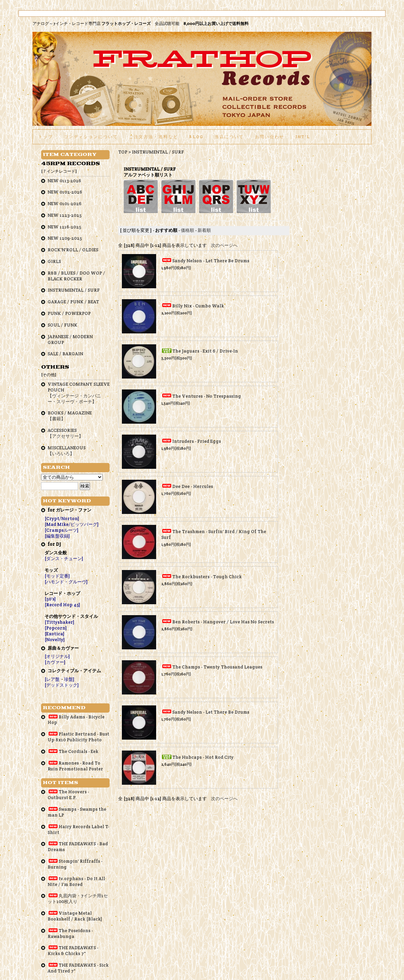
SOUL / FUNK (62, 325)
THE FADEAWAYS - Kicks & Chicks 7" (73, 951)
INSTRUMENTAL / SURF (158, 152)
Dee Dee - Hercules (193, 486)
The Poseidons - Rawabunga (70, 933)
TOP (123, 152)
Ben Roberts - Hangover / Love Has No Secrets (223, 622)
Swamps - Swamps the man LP (77, 812)
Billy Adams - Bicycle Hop (76, 720)
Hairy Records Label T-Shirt (78, 830)
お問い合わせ (270, 137)
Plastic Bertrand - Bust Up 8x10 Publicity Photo (78, 737)
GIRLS (54, 261)
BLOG (196, 137)
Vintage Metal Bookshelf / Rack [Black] (75, 916)
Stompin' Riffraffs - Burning (75, 864)
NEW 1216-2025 (64, 227)
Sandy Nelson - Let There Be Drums (211, 261)
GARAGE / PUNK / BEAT (73, 302)
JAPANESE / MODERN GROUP (70, 340)
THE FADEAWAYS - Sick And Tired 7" (78, 968)
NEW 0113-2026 (64, 181)
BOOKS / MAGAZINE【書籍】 (70, 416)
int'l (303, 137)
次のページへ (224, 245)
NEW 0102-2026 (65, 192)
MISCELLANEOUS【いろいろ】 (67, 451)
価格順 (187, 230)
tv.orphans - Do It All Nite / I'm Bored (76, 882)
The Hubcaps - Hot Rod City (203, 757)
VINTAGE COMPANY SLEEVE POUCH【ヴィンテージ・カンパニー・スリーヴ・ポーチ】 (79, 393)
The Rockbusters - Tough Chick (207, 577)
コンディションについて (91, 137)
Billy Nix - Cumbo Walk (198, 306)
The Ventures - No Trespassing (207, 396)
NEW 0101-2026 (65, 204)
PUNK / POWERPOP (69, 313)
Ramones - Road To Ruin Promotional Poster (75, 766)
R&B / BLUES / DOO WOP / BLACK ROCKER (76, 276)
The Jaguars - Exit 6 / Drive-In (205, 351)
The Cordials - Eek (73, 751)
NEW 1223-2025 (65, 215)
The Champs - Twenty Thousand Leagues (217, 667)
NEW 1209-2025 (65, 238)
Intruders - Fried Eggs (197, 441)
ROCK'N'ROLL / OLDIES (73, 250)
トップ (46, 137)
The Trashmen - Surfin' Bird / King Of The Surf (214, 534)
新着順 (204, 230)
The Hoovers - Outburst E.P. (68, 795)
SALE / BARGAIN (65, 354)
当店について (229, 137)
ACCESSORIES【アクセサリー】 (65, 433)
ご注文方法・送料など (154, 137)
